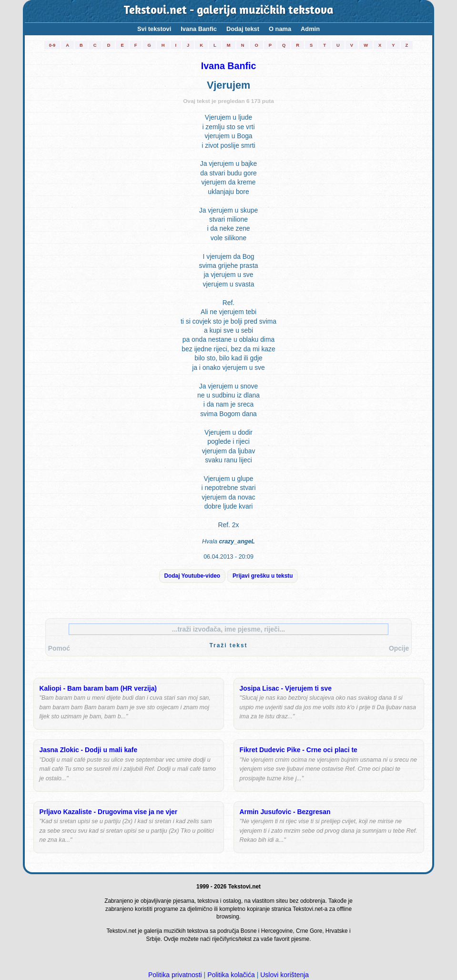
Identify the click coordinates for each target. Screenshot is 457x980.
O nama (280, 29)
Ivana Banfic (199, 29)
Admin (310, 29)
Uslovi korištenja (284, 975)
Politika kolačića (231, 975)
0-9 (52, 45)
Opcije (399, 648)
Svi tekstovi (154, 29)
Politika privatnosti (175, 975)
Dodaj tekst (243, 29)
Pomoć (59, 648)
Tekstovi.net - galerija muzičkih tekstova (229, 11)
